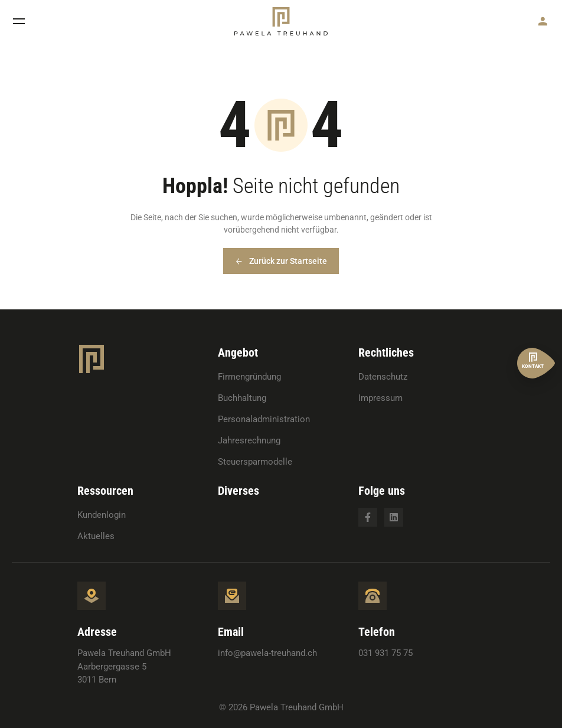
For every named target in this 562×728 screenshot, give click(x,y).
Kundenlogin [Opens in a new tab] (102, 515)
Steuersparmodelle (255, 462)
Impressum (380, 398)
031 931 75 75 (385, 653)
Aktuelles (96, 536)
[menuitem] (264, 377)
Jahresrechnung (249, 440)
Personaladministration (264, 419)
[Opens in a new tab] (368, 517)
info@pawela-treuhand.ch (267, 653)
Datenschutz (383, 377)
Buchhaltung (242, 398)
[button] (19, 21)
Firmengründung (249, 377)
